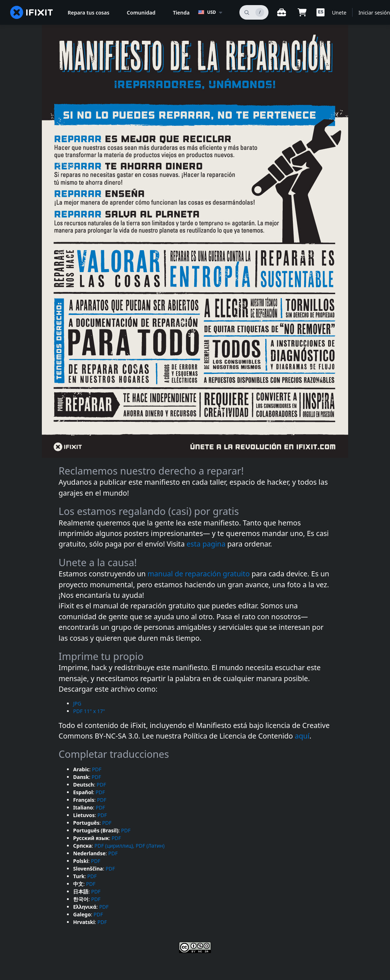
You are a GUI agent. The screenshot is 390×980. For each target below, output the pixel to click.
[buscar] (254, 12)
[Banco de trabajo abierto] (282, 12)
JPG (77, 703)
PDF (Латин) (150, 846)
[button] (321, 12)
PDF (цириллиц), (114, 846)
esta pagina (207, 544)
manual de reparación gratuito (200, 574)
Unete (339, 13)
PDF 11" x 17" (89, 711)
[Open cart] (302, 12)
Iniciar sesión (374, 13)
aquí (302, 736)
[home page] (32, 12)
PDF (97, 769)
